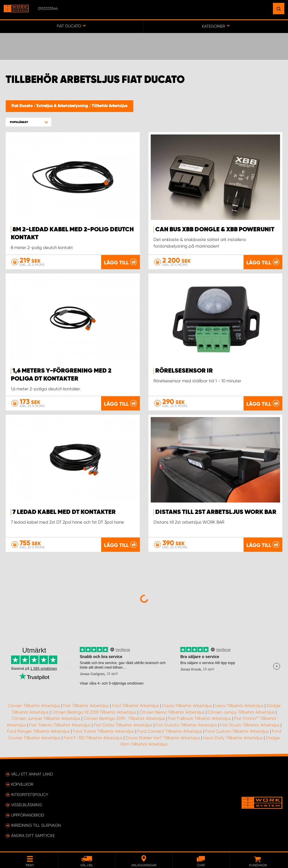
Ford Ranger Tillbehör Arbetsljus (38, 731)
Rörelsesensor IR (184, 371)
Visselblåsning (26, 805)
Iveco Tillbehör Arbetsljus (239, 706)
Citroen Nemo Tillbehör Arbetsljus (172, 712)
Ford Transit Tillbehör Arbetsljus (104, 731)
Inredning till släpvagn (36, 825)
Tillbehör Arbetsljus (110, 106)
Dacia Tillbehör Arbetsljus (187, 706)
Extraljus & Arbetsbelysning (63, 106)
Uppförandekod (28, 815)
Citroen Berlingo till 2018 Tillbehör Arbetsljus (94, 712)
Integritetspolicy (30, 795)
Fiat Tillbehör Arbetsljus (86, 706)
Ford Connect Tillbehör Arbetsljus (170, 731)
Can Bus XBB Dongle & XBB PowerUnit (215, 230)
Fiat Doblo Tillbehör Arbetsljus (123, 725)
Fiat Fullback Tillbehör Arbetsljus (200, 718)
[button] (28, 122)
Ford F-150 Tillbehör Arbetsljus (93, 738)
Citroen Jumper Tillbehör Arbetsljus (46, 718)
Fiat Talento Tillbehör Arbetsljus (60, 725)
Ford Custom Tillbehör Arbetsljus (237, 731)
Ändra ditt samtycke (33, 836)
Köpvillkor (22, 784)
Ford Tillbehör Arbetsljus (135, 706)
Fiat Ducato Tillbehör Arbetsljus (186, 725)
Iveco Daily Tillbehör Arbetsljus (233, 738)
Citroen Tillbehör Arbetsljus (34, 706)
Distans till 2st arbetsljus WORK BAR (216, 512)
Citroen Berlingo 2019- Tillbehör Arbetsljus (124, 718)
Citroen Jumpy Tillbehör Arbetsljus (241, 712)
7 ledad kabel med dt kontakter (64, 512)
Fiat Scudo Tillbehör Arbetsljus (250, 725)
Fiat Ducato (23, 106)
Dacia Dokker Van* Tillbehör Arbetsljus (163, 738)
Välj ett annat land (32, 774)
